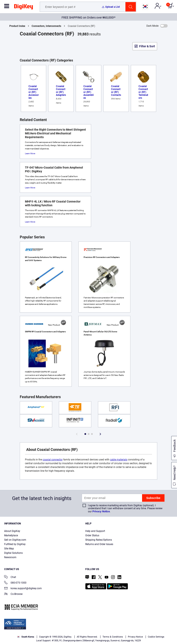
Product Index (17, 26)
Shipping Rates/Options (99, 540)
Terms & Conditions (102, 629)
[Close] (170, 621)
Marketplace (11, 535)
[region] (88, 629)
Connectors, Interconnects (46, 26)
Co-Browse (13, 594)
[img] (24, 8)
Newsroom (10, 557)
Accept (84, 637)
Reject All (112, 637)
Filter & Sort (147, 46)
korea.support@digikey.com (23, 589)
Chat (10, 577)
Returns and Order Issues (99, 544)
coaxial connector (53, 460)
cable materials (119, 460)
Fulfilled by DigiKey (15, 544)
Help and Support (95, 531)
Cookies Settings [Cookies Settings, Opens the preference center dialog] (55, 637)
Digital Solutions (13, 553)
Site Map (9, 549)
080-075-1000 (15, 583)
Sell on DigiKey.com (15, 540)
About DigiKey (12, 531)
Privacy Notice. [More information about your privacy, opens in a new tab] (128, 629)
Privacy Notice (101, 511)
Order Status (92, 535)
